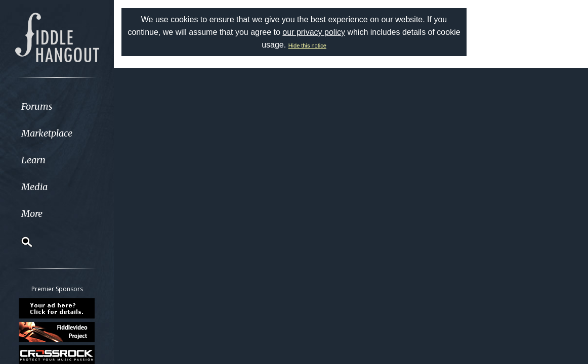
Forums (37, 106)
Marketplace (47, 133)
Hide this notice (307, 45)
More (32, 214)
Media (34, 187)
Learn (33, 160)
